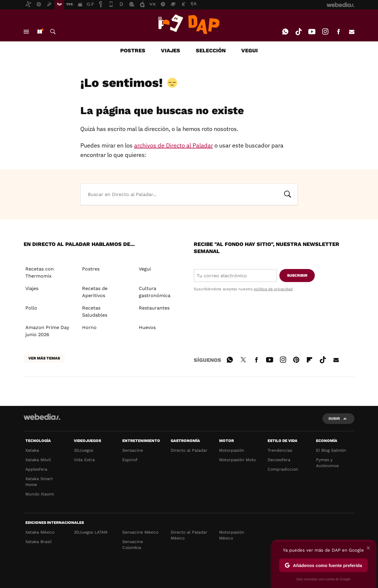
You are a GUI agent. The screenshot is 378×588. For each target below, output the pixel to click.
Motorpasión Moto (237, 460)
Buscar (53, 32)
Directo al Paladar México (189, 535)
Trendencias (280, 450)
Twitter (243, 359)
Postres (91, 269)
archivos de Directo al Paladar (173, 145)
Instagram (325, 32)
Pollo (31, 308)
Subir (334, 418)
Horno (89, 327)
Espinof (130, 460)
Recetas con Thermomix (40, 272)
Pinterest (296, 359)
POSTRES (133, 50)
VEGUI (250, 50)
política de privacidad (273, 289)
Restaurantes (154, 308)
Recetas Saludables (95, 311)
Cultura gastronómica (155, 292)
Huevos (147, 327)
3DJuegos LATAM (91, 532)
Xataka (32, 450)
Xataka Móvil (38, 460)
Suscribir (297, 275)
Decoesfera (279, 460)
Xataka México (40, 532)
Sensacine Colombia (133, 545)
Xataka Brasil (39, 542)
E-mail (352, 32)
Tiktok (299, 32)
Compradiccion (283, 469)
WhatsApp (285, 32)
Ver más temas (44, 358)
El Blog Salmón (331, 450)
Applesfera (36, 469)
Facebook (338, 32)
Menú (26, 32)
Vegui (145, 269)
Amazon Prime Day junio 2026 (47, 331)
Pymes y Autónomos (327, 463)
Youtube (312, 32)
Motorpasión (232, 450)
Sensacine (133, 450)
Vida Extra (84, 460)
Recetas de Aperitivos (95, 292)
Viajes (32, 288)
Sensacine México (140, 532)
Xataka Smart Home (39, 482)
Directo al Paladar (189, 450)
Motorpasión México (232, 535)
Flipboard (309, 359)
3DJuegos (83, 450)
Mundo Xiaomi (40, 494)
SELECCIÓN (211, 50)
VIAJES (171, 50)
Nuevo (40, 32)
